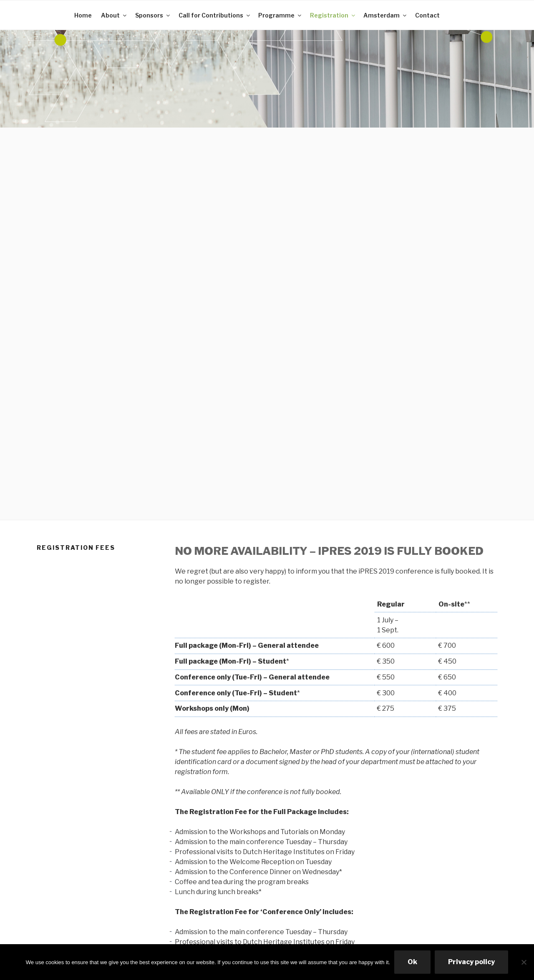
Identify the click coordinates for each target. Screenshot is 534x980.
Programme (280, 15)
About (114, 15)
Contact (427, 15)
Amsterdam (385, 15)
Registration (333, 15)
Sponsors (153, 15)
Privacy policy (471, 962)
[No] (524, 962)
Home (83, 15)
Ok (412, 962)
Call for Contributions (215, 15)
